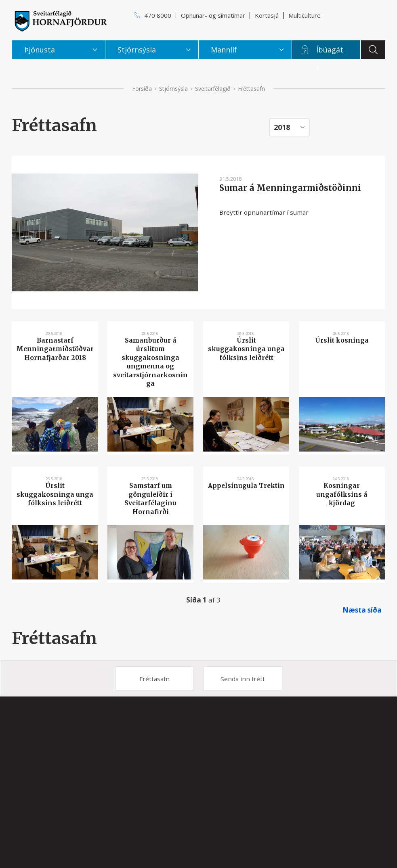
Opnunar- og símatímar (213, 15)
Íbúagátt (330, 52)
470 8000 (158, 15)
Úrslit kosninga (342, 340)
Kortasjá (267, 15)
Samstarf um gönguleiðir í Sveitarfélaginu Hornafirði (150, 499)
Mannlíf (224, 50)
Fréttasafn (54, 638)
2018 (282, 127)
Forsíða (142, 89)
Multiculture (305, 15)
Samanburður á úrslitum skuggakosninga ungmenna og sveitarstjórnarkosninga (150, 362)
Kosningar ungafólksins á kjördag (342, 494)
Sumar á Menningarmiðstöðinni (290, 188)
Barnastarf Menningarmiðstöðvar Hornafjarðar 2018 (55, 349)
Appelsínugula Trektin (246, 486)
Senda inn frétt (243, 679)
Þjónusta (40, 50)
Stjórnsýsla (173, 89)
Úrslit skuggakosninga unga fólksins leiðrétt (246, 349)
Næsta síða (362, 610)
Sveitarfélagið (213, 89)
